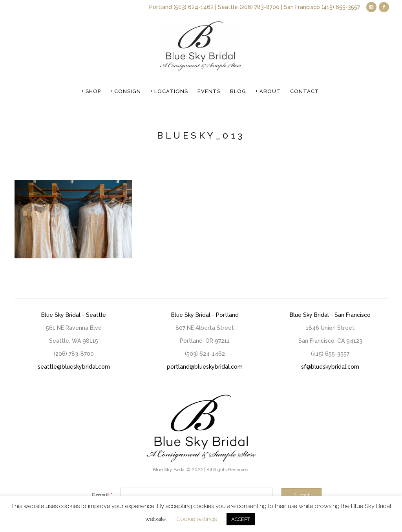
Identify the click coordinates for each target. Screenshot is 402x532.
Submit (301, 495)
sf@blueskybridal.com (330, 367)
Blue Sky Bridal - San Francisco (330, 315)
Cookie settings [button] (196, 519)
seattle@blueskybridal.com (74, 367)
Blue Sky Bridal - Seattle (74, 315)
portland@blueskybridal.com (205, 367)
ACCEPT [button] (241, 519)
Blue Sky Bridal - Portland (205, 315)
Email (102, 495)
